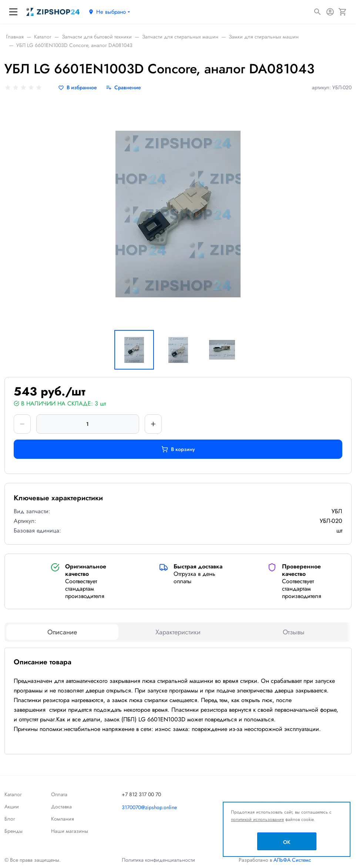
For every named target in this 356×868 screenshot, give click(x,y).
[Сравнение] (123, 88)
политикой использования (257, 819)
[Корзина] (343, 12)
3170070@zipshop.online (149, 807)
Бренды (14, 831)
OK (287, 842)
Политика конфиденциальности (158, 860)
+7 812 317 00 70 (141, 794)
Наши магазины (70, 831)
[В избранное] (78, 88)
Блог (10, 819)
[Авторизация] (330, 12)
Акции (12, 807)
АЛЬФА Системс (292, 860)
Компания (63, 819)
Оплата (59, 794)
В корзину (178, 449)
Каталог (13, 794)
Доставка (61, 807)
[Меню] (13, 12)
